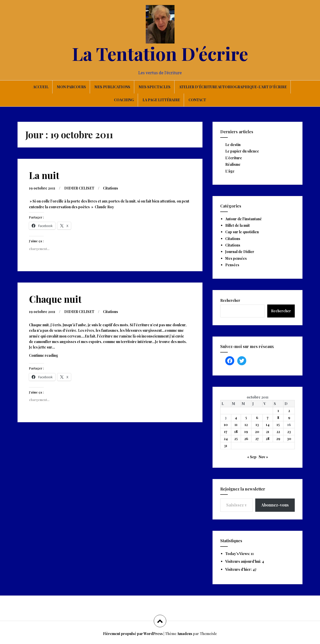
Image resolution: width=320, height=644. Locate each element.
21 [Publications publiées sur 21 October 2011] (268, 432)
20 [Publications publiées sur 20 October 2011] (257, 432)
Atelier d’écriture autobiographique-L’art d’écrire (233, 87)
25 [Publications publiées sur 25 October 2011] (236, 439)
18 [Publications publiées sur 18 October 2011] (236, 432)
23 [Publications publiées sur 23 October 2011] (289, 432)
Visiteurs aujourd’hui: (243, 561)
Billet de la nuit (237, 225)
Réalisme (233, 164)
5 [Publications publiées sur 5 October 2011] (246, 418)
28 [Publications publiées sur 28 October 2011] (268, 439)
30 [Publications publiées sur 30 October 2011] (289, 439)
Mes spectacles (155, 87)
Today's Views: (238, 554)
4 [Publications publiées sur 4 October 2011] (236, 418)
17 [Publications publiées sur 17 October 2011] (226, 432)
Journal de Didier (240, 252)
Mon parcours (71, 87)
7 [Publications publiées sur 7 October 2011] (268, 418)
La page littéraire (161, 100)
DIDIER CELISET (79, 188)
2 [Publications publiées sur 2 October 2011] (289, 411)
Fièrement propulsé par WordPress (133, 634)
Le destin (233, 145)
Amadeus (185, 634)
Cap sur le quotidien (242, 232)
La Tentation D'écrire (160, 53)
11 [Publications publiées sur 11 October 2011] (236, 425)
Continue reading (50, 357)
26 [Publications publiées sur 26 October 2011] (246, 439)
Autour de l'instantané (243, 219)
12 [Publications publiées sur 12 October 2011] (246, 425)
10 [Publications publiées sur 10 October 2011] (226, 425)
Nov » (263, 457)
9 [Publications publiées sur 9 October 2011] (289, 418)
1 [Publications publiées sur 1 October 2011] (278, 411)
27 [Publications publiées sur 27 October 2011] (257, 439)
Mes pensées (236, 258)
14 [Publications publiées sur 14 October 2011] (268, 425)
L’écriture (234, 158)
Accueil (41, 87)
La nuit (44, 175)
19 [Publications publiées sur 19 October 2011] (246, 432)
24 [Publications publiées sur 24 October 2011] (226, 439)
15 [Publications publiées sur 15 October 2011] (278, 425)
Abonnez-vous (275, 505)
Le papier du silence (242, 151)
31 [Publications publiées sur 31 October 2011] (226, 446)
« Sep (252, 457)
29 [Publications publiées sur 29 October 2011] (278, 439)
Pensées (232, 265)
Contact (197, 100)
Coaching (124, 100)
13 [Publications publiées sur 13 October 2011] (257, 425)
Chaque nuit (55, 299)
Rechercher (230, 300)
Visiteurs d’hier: (239, 569)
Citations (110, 188)
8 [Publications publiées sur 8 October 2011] (278, 418)
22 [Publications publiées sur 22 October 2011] (278, 432)
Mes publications (112, 87)
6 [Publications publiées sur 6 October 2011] (257, 418)
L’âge (230, 171)
